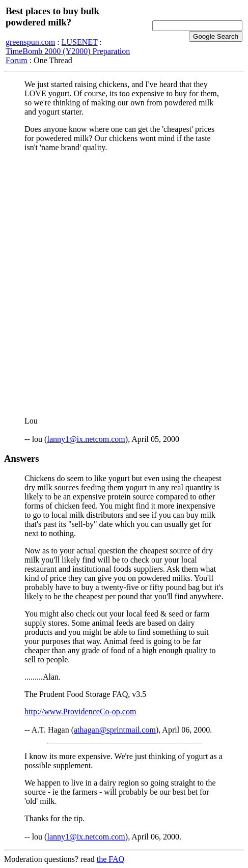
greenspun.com (30, 42)
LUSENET (80, 42)
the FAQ (111, 859)
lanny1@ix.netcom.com (86, 439)
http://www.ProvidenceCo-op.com (80, 711)
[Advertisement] (124, 284)
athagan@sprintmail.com (115, 730)
